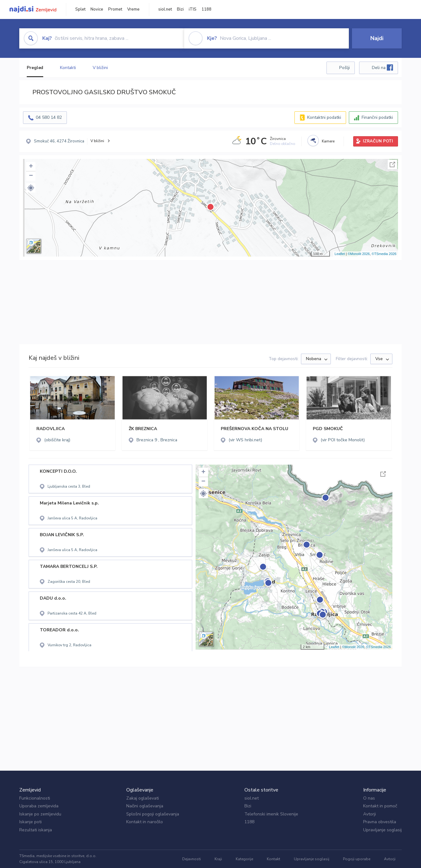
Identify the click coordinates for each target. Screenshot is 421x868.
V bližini (100, 68)
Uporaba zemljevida (39, 806)
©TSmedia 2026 (384, 254)
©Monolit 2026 (359, 254)
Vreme (133, 9)
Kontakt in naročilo (145, 822)
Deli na (382, 67)
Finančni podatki (377, 117)
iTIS (193, 9)
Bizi (180, 9)
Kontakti (68, 68)
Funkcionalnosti (35, 798)
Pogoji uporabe (357, 859)
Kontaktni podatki (324, 117)
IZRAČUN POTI (378, 141)
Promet (115, 9)
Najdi (377, 38)
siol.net (165, 9)
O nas (369, 798)
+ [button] (31, 167)
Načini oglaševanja (145, 806)
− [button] (31, 176)
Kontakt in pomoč (380, 806)
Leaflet (340, 254)
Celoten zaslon (392, 165)
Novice (97, 9)
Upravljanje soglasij (382, 830)
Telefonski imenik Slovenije (271, 814)
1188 (206, 9)
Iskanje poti (30, 822)
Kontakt (273, 859)
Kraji (218, 859)
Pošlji (345, 68)
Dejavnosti (192, 859)
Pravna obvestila (380, 822)
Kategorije (244, 859)
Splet (80, 9)
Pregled (35, 68)
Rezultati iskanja (36, 830)
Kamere (328, 141)
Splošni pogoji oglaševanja (153, 814)
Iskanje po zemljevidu (40, 814)
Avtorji (370, 814)
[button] (31, 188)
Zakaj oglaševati (143, 798)
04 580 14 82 (49, 117)
